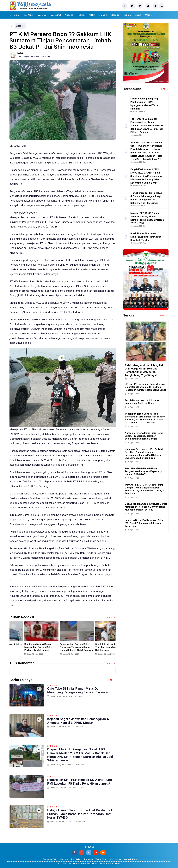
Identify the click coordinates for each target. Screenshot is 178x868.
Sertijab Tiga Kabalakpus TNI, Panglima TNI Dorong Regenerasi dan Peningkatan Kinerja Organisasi (26, 648)
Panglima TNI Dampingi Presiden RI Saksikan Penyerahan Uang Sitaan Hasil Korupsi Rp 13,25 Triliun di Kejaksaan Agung (62, 650)
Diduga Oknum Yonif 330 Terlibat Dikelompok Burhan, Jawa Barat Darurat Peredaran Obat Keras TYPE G (80, 814)
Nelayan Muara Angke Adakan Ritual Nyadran (98, 646)
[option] (27, 639)
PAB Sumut (55, 15)
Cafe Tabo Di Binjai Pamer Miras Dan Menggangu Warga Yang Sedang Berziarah (78, 690)
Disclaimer (116, 859)
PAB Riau (41, 15)
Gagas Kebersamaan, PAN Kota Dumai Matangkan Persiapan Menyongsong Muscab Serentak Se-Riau (146, 507)
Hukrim (81, 15)
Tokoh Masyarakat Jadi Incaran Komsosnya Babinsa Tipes (142, 402)
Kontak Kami (131, 859)
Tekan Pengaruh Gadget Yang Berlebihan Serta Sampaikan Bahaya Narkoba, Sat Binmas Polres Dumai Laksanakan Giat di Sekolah (145, 418)
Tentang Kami (50, 859)
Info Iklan (76, 859)
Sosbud (115, 15)
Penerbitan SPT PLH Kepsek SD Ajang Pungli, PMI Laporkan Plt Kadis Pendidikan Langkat (81, 782)
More (148, 15)
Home (14, 15)
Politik (92, 15)
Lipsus (138, 15)
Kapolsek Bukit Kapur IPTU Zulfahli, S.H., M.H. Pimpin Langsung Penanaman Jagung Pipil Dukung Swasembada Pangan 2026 (144, 454)
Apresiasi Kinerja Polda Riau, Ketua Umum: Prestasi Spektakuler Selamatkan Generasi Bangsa (144, 436)
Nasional (69, 15)
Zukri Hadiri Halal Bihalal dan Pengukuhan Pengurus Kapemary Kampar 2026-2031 (143, 471)
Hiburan (127, 15)
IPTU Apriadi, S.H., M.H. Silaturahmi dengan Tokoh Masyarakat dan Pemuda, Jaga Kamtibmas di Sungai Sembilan (144, 489)
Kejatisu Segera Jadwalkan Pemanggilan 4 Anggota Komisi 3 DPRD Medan (78, 721)
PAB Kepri (28, 15)
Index (111, 617)
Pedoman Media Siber (96, 859)
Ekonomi (103, 15)
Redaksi (21, 53)
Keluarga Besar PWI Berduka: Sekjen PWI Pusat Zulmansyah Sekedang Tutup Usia (145, 523)
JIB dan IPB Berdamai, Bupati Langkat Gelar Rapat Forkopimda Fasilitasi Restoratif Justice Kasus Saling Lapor (146, 387)
